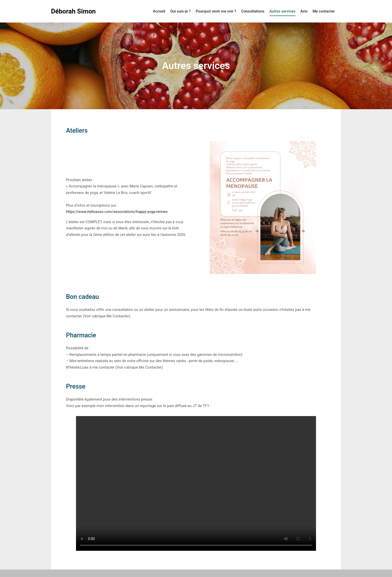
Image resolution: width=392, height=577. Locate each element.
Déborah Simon (73, 11)
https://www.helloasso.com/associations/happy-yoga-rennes (117, 212)
